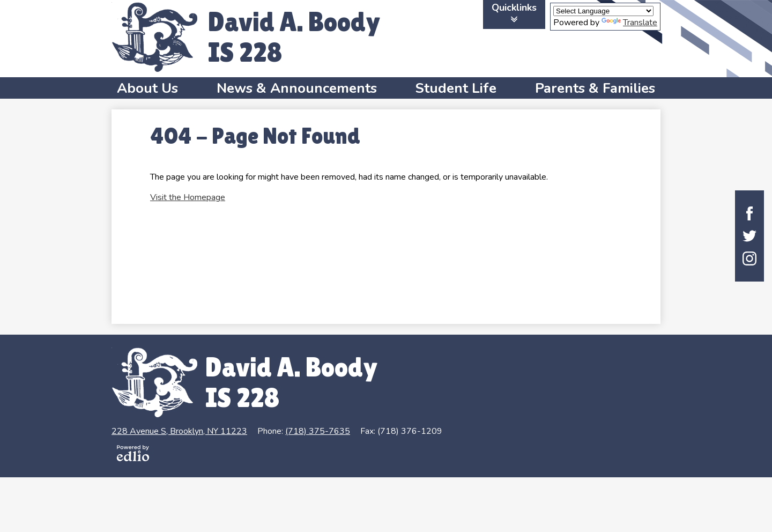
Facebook (749, 213)
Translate (629, 23)
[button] (147, 88)
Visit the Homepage (188, 197)
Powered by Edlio (133, 453)
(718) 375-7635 (318, 431)
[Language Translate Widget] (603, 11)
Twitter (749, 236)
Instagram (749, 258)
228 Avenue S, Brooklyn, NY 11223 (179, 431)
